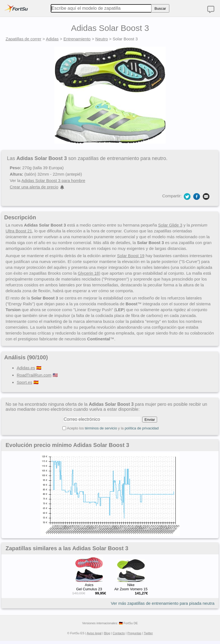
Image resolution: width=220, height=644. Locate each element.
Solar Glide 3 (170, 225)
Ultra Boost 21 (19, 231)
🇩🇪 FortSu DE (128, 623)
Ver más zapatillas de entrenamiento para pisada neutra (163, 603)
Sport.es (25, 382)
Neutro (102, 39)
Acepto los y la (113, 428)
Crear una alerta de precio (34, 187)
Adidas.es (26, 368)
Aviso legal (94, 633)
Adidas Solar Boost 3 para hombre (53, 180)
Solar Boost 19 (131, 256)
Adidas (52, 39)
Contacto (119, 633)
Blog (107, 633)
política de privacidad (142, 428)
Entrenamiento (77, 39)
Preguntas (134, 633)
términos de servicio (101, 428)
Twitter (148, 633)
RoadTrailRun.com (34, 375)
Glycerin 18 (88, 273)
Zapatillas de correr (23, 39)
